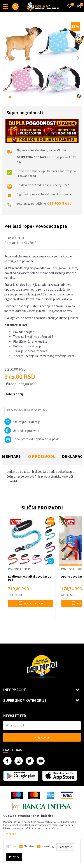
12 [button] (60, 97)
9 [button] (47, 97)
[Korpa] (78, 10)
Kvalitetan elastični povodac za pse (30, 578)
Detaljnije (10, 834)
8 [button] (42, 97)
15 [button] (74, 97)
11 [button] (56, 97)
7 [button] (38, 97)
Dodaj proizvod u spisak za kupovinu (33, 439)
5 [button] (28, 97)
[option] (42, 60)
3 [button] (19, 97)
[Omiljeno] (69, 3)
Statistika (29, 846)
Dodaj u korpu (31, 603)
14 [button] (70, 97)
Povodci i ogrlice (19, 238)
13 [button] (65, 97)
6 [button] (33, 97)
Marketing (48, 846)
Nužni (13, 846)
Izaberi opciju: (15, 394)
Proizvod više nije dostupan (27, 410)
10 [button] (51, 97)
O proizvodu (42, 456)
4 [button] (24, 97)
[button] (15, 7)
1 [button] (10, 97)
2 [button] (15, 97)
